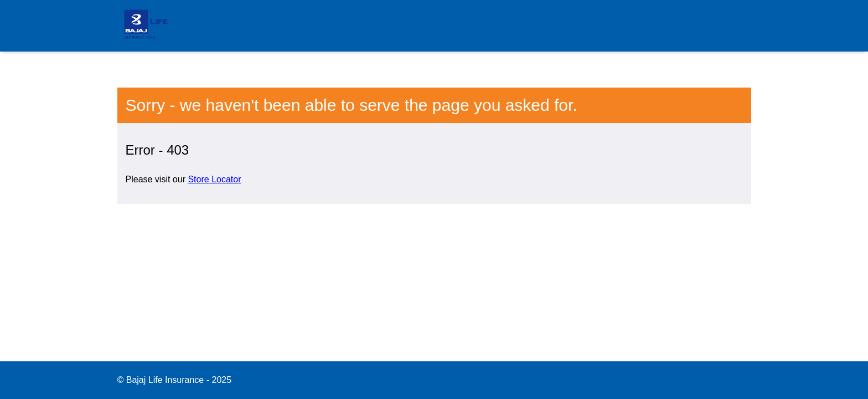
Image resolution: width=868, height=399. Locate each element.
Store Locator (214, 179)
